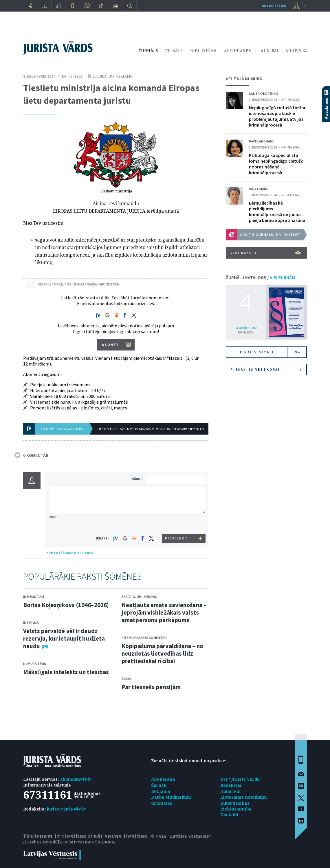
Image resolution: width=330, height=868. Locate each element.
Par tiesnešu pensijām (151, 687)
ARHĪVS (293, 51)
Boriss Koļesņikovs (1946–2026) (66, 605)
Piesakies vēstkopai (266, 370)
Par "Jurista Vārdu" (241, 779)
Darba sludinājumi (171, 797)
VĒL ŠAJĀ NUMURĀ (244, 79)
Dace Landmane (262, 141)
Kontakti (230, 815)
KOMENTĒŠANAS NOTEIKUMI (70, 553)
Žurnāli (159, 785)
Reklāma (161, 791)
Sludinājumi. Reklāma (112, 76)
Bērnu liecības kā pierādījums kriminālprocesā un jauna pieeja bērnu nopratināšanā (277, 212)
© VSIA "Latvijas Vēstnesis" (181, 836)
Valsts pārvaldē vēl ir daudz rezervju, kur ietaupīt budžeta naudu (64, 638)
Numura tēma (35, 664)
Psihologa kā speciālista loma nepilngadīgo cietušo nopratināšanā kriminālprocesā (276, 164)
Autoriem (231, 791)
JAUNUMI (268, 51)
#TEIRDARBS (238, 51)
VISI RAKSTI (266, 253)
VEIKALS (174, 51)
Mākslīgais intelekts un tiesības (66, 672)
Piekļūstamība (236, 809)
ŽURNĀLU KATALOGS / (261, 277)
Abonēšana (163, 779)
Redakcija (231, 785)
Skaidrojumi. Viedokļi (140, 597)
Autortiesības (235, 803)
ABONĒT (110, 345)
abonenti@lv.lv (76, 779)
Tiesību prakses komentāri (144, 638)
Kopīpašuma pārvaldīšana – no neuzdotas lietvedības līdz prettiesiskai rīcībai (162, 653)
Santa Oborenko (264, 93)
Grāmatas (162, 803)
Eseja (126, 679)
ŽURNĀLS (148, 51)
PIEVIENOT (177, 538)
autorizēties (274, 6)
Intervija (31, 623)
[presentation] (177, 523)
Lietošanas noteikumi (244, 797)
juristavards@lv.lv (66, 809)
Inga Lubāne (259, 189)
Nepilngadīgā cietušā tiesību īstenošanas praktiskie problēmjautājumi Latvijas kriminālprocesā (278, 116)
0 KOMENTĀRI (36, 455)
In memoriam (34, 597)
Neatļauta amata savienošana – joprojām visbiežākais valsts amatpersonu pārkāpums (164, 612)
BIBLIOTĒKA (203, 51)
